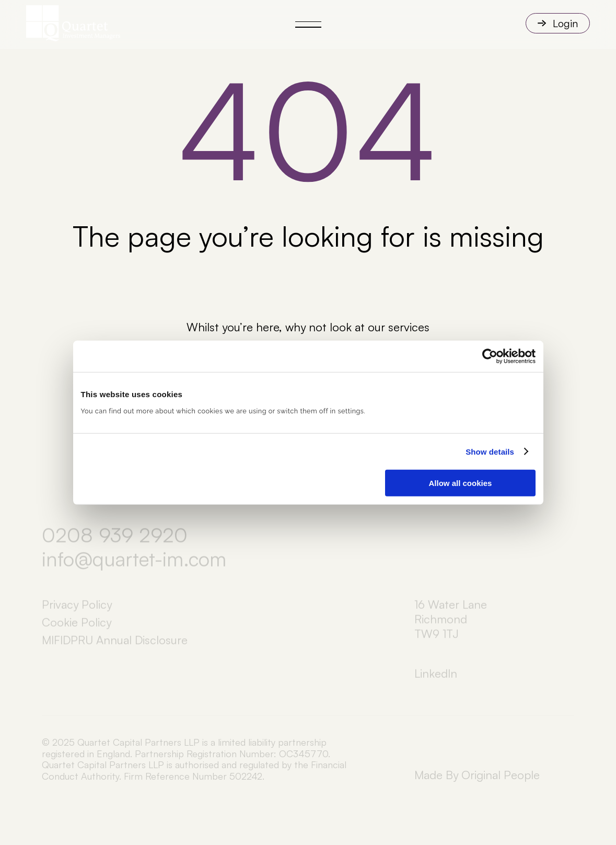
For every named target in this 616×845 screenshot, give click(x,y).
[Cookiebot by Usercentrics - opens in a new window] (490, 356)
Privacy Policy (77, 610)
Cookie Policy (77, 628)
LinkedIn (436, 679)
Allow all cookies (461, 483)
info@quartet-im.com (134, 565)
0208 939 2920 (115, 541)
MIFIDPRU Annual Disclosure (115, 646)
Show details (490, 451)
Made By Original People (477, 775)
